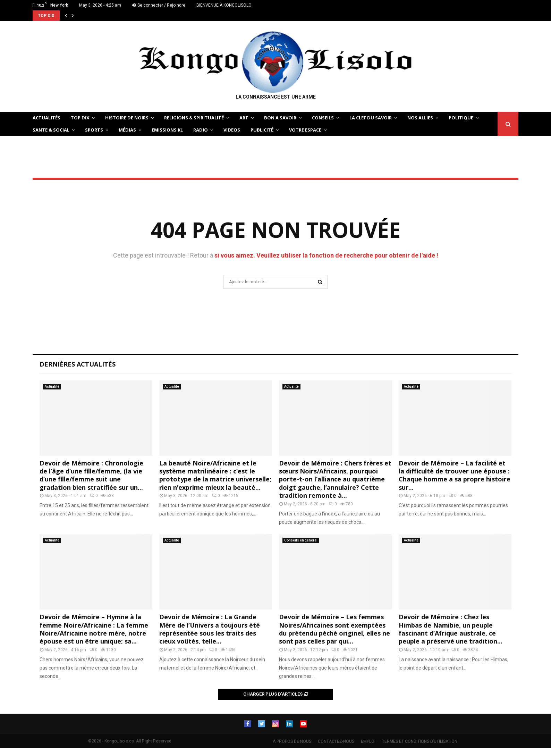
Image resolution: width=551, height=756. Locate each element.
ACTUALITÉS (46, 118)
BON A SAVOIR (280, 118)
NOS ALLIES (420, 118)
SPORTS (94, 130)
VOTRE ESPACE (305, 130)
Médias (127, 130)
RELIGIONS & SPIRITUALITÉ (194, 118)
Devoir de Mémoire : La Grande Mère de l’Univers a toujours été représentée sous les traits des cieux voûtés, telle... (210, 629)
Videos (232, 130)
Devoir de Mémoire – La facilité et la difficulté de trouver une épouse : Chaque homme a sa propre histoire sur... (455, 475)
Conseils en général (301, 540)
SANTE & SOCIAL (51, 130)
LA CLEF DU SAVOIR (371, 118)
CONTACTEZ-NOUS (336, 741)
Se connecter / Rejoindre (159, 5)
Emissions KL (167, 130)
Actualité (52, 387)
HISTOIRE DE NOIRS (127, 118)
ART (244, 118)
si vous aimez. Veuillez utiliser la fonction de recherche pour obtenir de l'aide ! (326, 255)
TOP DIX (80, 118)
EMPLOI (368, 741)
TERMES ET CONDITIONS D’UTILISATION (420, 741)
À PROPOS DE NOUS (292, 741)
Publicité (262, 130)
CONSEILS (323, 118)
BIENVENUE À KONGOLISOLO (224, 5)
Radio (201, 130)
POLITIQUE (461, 118)
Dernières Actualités (78, 364)
